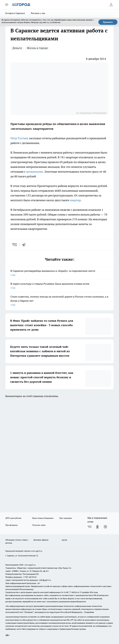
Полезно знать (39, 525)
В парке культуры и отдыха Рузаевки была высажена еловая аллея (60, 286)
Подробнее (89, 612)
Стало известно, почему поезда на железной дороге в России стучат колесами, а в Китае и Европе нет (60, 301)
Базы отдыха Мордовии (43, 518)
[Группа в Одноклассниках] (97, 527)
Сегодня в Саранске (15, 13)
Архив (64, 540)
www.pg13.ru (37, 551)
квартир (75, 200)
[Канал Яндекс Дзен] (105, 527)
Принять (108, 22)
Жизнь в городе (37, 48)
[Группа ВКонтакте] (89, 527)
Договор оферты (41, 540)
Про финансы (12, 525)
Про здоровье (66, 518)
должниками (35, 172)
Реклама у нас (38, 13)
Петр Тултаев (19, 138)
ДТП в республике (13, 518)
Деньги (17, 48)
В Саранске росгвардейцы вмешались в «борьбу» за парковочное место (60, 273)
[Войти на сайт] (111, 5)
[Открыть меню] (7, 5)
